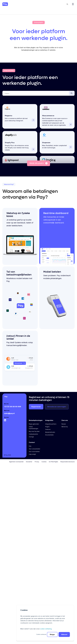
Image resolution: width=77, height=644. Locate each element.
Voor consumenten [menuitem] (34, 450)
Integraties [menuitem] (49, 422)
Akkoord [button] (64, 634)
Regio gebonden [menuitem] (34, 426)
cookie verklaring (46, 629)
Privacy (37, 463)
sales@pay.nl (9, 415)
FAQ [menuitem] (30, 448)
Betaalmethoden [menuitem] (50, 434)
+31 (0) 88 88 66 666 (13, 408)
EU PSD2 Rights (53, 463)
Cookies (44, 463)
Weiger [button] (52, 634)
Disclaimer (29, 463)
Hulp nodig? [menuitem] (32, 456)
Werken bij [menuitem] (65, 428)
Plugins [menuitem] (47, 428)
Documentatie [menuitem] (49, 436)
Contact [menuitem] (32, 444)
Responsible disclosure (68, 463)
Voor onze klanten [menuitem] (34, 453)
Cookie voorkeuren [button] (41, 634)
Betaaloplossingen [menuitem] (36, 422)
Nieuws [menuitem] (64, 426)
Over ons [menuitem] (65, 422)
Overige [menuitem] (31, 438)
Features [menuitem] (48, 431)
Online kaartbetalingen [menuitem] (34, 429)
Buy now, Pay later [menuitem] (34, 433)
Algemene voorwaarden (16, 463)
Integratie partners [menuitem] (51, 426)
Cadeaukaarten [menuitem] (33, 436)
